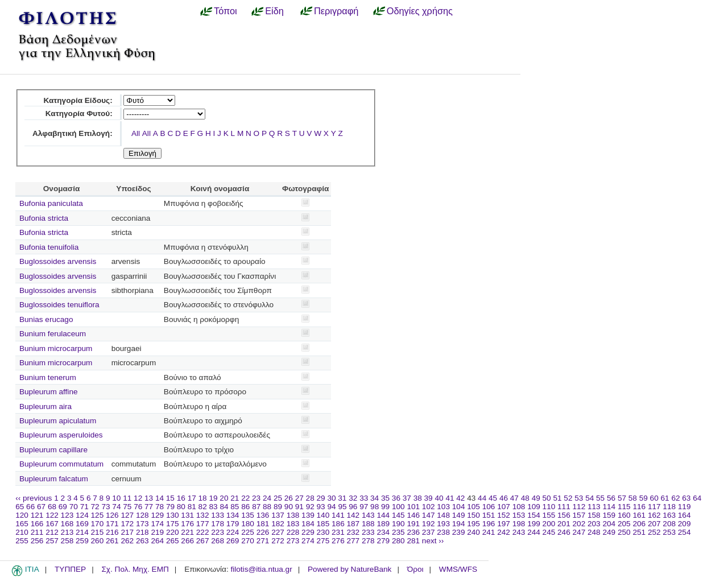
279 (383, 541)
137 (278, 515)
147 (429, 515)
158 (594, 515)
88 (267, 507)
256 (37, 541)
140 (323, 515)
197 (504, 524)
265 (173, 541)
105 (473, 507)
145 (398, 515)
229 (308, 532)
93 (321, 507)
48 (525, 498)
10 (116, 498)
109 (534, 507)
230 (323, 532)
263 (142, 541)
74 (116, 507)
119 (684, 507)
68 (52, 507)
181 (263, 524)
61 (665, 498)
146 (413, 515)
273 (293, 541)
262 (127, 541)
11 (127, 498)
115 (624, 507)
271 (263, 541)
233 (368, 532)
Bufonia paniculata (51, 203)
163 (669, 515)
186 (338, 524)
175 (173, 524)
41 (450, 498)
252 (654, 532)
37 (407, 498)
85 (235, 507)
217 (127, 532)
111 (564, 507)
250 (624, 532)
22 (245, 498)
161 (639, 515)
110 (549, 507)
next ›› (433, 541)
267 (203, 541)
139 (308, 515)
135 (248, 515)
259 (82, 541)
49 (536, 498)
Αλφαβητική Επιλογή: (73, 133)
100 (398, 507)
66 (30, 507)
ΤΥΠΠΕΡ (70, 569)
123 (67, 515)
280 (398, 541)
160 (624, 515)
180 (248, 524)
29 (321, 498)
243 (519, 532)
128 (142, 515)
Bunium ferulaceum (53, 334)
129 (157, 515)
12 (138, 498)
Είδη (274, 11)
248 (594, 532)
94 (331, 507)
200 (549, 524)
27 (299, 498)
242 (504, 532)
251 (639, 532)
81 (192, 507)
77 (149, 507)
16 (181, 498)
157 (579, 515)
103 (443, 507)
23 (256, 498)
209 (684, 524)
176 (187, 524)
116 (639, 507)
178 (218, 524)
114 (609, 507)
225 (248, 532)
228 (293, 532)
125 (98, 515)
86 (245, 507)
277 (353, 541)
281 (413, 541)
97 (364, 507)
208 (669, 524)
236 (413, 532)
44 (482, 498)
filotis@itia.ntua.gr (261, 569)
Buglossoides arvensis (58, 261)
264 (157, 541)
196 (489, 524)
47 (514, 498)
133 (218, 515)
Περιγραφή (336, 11)
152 (504, 515)
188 (368, 524)
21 (235, 498)
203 (594, 524)
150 (473, 515)
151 (489, 515)
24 (267, 498)
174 (157, 524)
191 (413, 524)
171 (112, 524)
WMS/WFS (458, 569)
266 (187, 541)
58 (633, 498)
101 (413, 507)
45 (493, 498)
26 (289, 498)
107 (504, 507)
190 (398, 524)
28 (310, 498)
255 (22, 541)
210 (22, 532)
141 (338, 515)
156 (564, 515)
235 (398, 532)
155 (549, 515)
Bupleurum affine (49, 392)
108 (519, 507)
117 (654, 507)
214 (82, 532)
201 (564, 524)
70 (74, 507)
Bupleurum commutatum (61, 464)
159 (609, 515)
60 (654, 498)
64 (697, 498)
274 (308, 541)
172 (127, 524)
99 (385, 507)
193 (443, 524)
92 (310, 507)
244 (534, 532)
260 (98, 541)
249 (609, 532)
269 (233, 541)
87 (256, 507)
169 (82, 524)
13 (149, 498)
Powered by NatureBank (349, 569)
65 (20, 507)
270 (248, 541)
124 (82, 515)
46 (504, 498)
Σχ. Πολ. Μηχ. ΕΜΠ (135, 569)
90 (289, 507)
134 (233, 515)
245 (549, 532)
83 (214, 507)
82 (203, 507)
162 (654, 515)
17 (192, 498)
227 (278, 532)
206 (639, 524)
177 (203, 524)
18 (203, 498)
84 (224, 507)
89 (278, 507)
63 (686, 498)
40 (439, 498)
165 (22, 524)
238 (443, 532)
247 (579, 532)
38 (418, 498)
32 (353, 498)
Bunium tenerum (48, 377)
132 (203, 515)
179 (233, 524)
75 (127, 507)
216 (112, 532)
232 (353, 532)
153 (519, 515)
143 (368, 515)
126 (112, 515)
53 (579, 498)
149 (459, 515)
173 (142, 524)
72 (95, 507)
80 (181, 507)
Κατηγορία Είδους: (78, 100)
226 (263, 532)
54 (590, 498)
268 (218, 541)
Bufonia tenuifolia (49, 247)
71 (84, 507)
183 (293, 524)
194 (459, 524)
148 (443, 515)
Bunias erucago (46, 319)
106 (489, 507)
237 (429, 532)
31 (342, 498)
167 (52, 524)
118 (669, 507)
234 (383, 532)
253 (669, 532)
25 (278, 498)
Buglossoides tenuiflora (59, 305)
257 (52, 541)
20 (224, 498)
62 (675, 498)
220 (173, 532)
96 (353, 507)
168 (67, 524)
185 (323, 524)
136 (263, 515)
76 (138, 507)
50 (547, 498)
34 (375, 498)
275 (323, 541)
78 (160, 507)
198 (519, 524)
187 (353, 524)
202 (579, 524)
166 (37, 524)
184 (308, 524)
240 (473, 532)
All (136, 133)
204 (609, 524)
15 (170, 498)
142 (353, 515)
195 (473, 524)
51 (557, 498)
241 (489, 532)
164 (684, 515)
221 (187, 532)
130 (173, 515)
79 (170, 507)
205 (624, 524)
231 (338, 532)
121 (37, 515)
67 (41, 507)
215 (98, 532)
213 (67, 532)
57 (622, 498)
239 (459, 532)
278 (368, 541)
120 (22, 515)
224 (233, 532)
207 (654, 524)
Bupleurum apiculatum (58, 421)
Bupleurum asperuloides (61, 435)
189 (383, 524)
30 (331, 498)
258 (67, 541)
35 (385, 498)
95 (342, 507)
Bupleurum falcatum (54, 479)
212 (52, 532)
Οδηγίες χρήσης (420, 11)
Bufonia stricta (44, 218)
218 (142, 532)
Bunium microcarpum (56, 348)
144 (383, 515)
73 (106, 507)
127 (127, 515)
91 (299, 507)
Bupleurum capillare (53, 450)
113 (594, 507)
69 (63, 507)
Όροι (415, 569)
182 (278, 524)
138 (293, 515)
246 (564, 532)
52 (568, 498)
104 (459, 507)
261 (112, 541)
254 (684, 532)
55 (600, 498)
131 (187, 515)
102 (429, 507)
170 (98, 524)
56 (611, 498)
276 (338, 541)
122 (52, 515)
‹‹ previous (34, 498)
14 (160, 498)
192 (429, 524)
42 (460, 498)
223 (218, 532)
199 (534, 524)
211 (37, 532)
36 (396, 498)
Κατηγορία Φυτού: (79, 113)
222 (203, 532)
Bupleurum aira (45, 406)
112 (579, 507)
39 (429, 498)
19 (213, 498)
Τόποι (226, 11)
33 (364, 498)
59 (644, 498)
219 (157, 532)
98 (375, 507)
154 (534, 515)
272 (278, 541)
